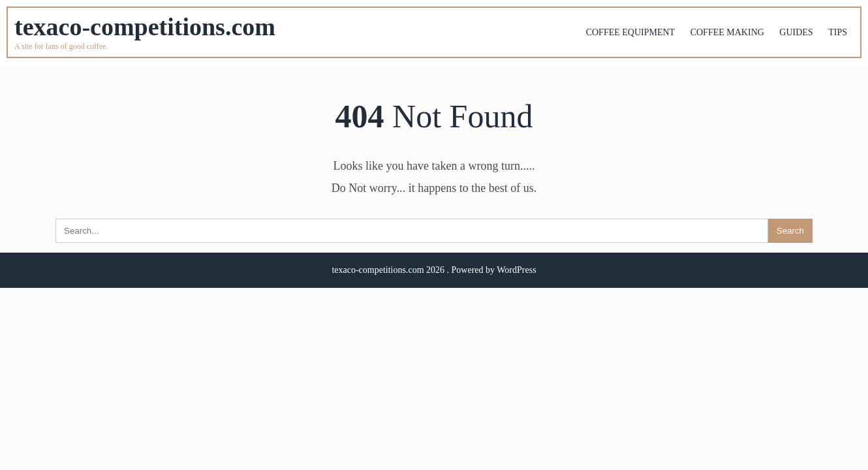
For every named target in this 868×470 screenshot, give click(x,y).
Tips (838, 32)
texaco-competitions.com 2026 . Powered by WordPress (434, 270)
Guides (796, 32)
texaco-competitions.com (145, 27)
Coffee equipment (631, 32)
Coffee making (727, 32)
